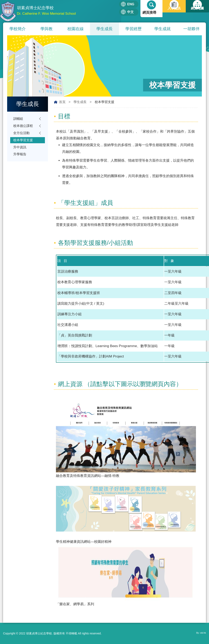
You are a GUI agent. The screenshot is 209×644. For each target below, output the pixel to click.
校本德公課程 (24, 127)
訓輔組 (18, 119)
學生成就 (162, 29)
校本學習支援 (24, 143)
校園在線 (76, 29)
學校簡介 (18, 29)
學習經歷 (133, 29)
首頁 (62, 102)
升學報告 (20, 159)
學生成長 (104, 29)
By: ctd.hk (200, 633)
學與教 (47, 29)
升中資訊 (20, 151)
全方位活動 (22, 135)
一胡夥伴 (191, 29)
